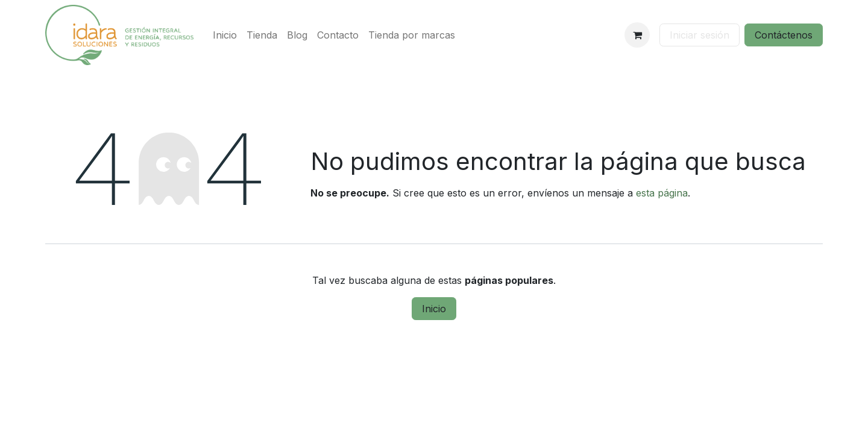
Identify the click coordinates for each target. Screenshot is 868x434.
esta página (662, 193)
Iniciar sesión (700, 35)
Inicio (434, 309)
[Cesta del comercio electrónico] (637, 35)
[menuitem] (225, 35)
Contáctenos (784, 35)
